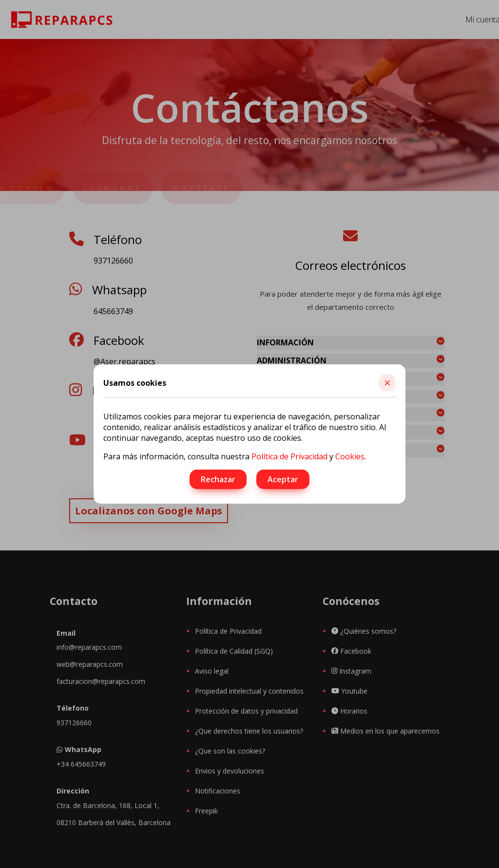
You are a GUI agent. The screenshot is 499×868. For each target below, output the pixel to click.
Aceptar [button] (283, 479)
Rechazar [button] (218, 479)
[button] (387, 383)
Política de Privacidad (289, 456)
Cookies (350, 456)
